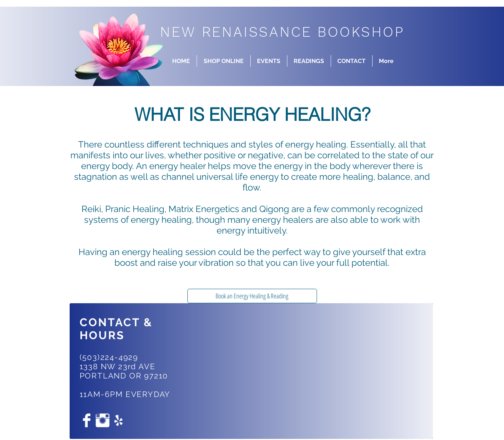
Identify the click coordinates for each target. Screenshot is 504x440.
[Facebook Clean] (87, 420)
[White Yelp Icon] (119, 420)
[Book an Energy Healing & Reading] (252, 296)
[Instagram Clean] (103, 420)
